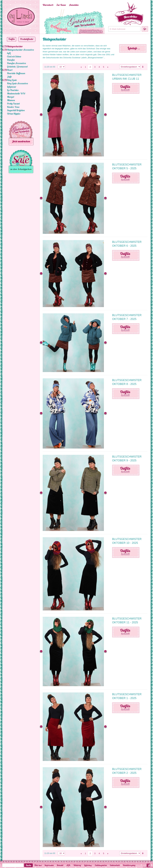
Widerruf (77, 865)
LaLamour (12, 87)
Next (110, 22)
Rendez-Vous (13, 107)
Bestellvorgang (129, 865)
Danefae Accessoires (16, 63)
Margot (11, 97)
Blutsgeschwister (15, 46)
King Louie (12, 80)
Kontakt (60, 865)
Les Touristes (13, 90)
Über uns (38, 865)
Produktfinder (27, 39)
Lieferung (88, 865)
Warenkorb (48, 5)
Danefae (11, 60)
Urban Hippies (14, 114)
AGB (68, 865)
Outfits (12, 39)
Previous (38, 22)
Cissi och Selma (14, 56)
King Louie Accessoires (17, 83)
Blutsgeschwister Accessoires (20, 50)
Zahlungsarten (101, 865)
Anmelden (74, 5)
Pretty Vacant (13, 104)
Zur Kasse (61, 5)
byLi (9, 53)
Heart (10, 70)
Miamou (11, 100)
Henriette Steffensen (16, 73)
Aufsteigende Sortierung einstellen (143, 67)
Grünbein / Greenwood (17, 67)
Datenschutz (115, 865)
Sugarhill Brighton (16, 110)
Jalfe (9, 77)
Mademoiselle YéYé (16, 93)
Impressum (49, 865)
